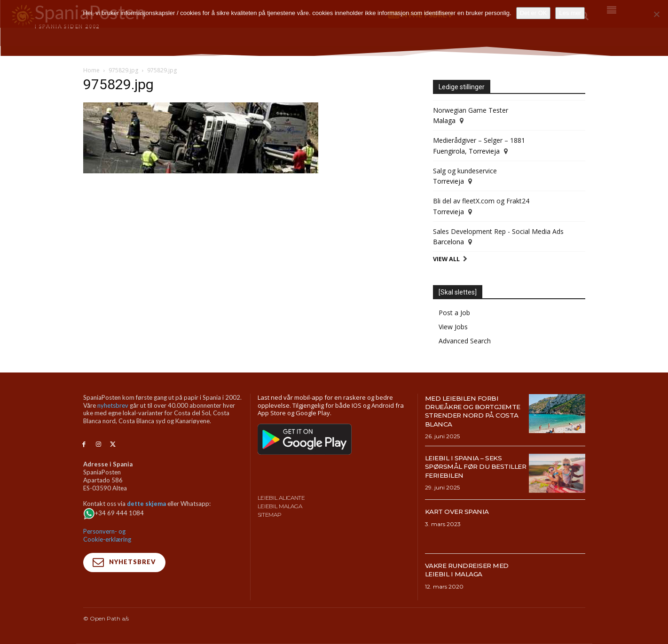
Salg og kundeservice (465, 171)
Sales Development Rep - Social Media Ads (498, 231)
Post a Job (454, 313)
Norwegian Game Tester (471, 110)
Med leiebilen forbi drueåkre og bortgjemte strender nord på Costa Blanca (473, 411)
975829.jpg (123, 70)
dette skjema (146, 504)
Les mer (570, 13)
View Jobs (453, 327)
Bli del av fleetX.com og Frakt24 (481, 201)
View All (446, 259)
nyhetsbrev (113, 405)
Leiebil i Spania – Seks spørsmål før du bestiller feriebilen (469, 466)
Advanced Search (465, 341)
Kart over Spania (462, 511)
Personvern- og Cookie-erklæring (107, 535)
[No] (656, 14)
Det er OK (534, 13)
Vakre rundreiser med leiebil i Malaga (474, 570)
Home (91, 70)
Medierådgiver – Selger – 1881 (479, 140)
